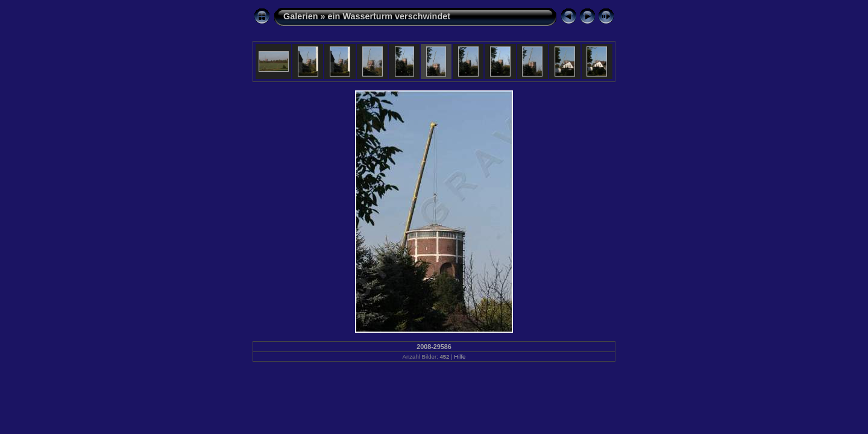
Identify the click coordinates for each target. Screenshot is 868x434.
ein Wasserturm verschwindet (389, 16)
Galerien (301, 16)
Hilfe (460, 357)
